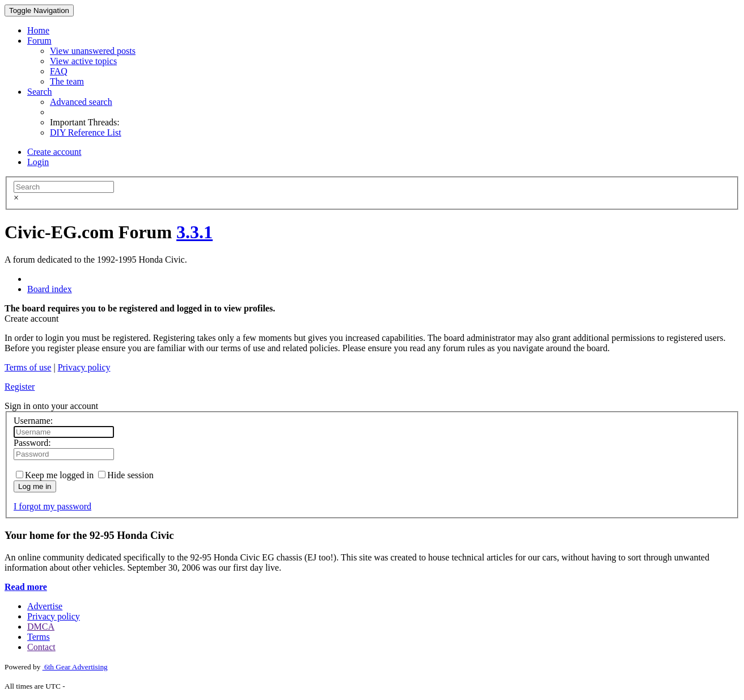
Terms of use (28, 367)
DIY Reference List (86, 132)
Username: (33, 421)
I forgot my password (52, 506)
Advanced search (81, 102)
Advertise (45, 606)
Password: (32, 443)
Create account (54, 152)
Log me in (35, 486)
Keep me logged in (55, 475)
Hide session (126, 475)
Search (40, 92)
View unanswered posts (93, 51)
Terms (39, 637)
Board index (50, 289)
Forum (39, 41)
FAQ (59, 71)
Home (38, 30)
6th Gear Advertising (75, 667)
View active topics (83, 61)
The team (67, 81)
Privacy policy (84, 367)
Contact (41, 647)
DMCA (41, 627)
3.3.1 (195, 232)
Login (38, 162)
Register (20, 387)
